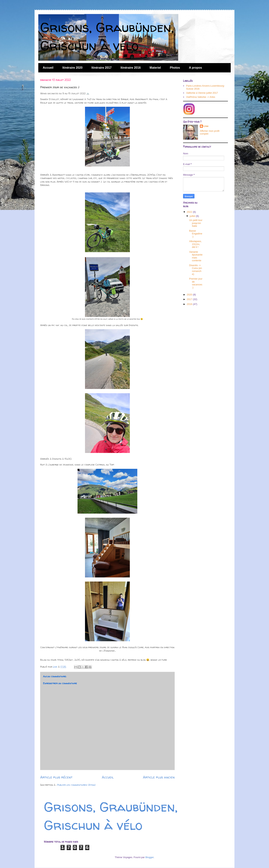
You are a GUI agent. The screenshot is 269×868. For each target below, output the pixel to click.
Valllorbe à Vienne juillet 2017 (202, 93)
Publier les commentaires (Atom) (76, 785)
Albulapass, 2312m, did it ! (195, 244)
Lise (206, 126)
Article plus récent (56, 777)
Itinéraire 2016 (131, 68)
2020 (190, 295)
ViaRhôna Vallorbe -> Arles (201, 97)
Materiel (155, 68)
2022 (190, 212)
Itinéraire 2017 (102, 68)
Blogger (149, 857)
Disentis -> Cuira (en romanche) (195, 270)
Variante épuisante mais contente (196, 256)
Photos (175, 68)
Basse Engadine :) (196, 234)
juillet (193, 216)
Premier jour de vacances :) (196, 283)
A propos (195, 68)
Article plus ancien (159, 777)
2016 (190, 304)
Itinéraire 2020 (72, 68)
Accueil (48, 68)
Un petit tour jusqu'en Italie (196, 223)
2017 (190, 299)
